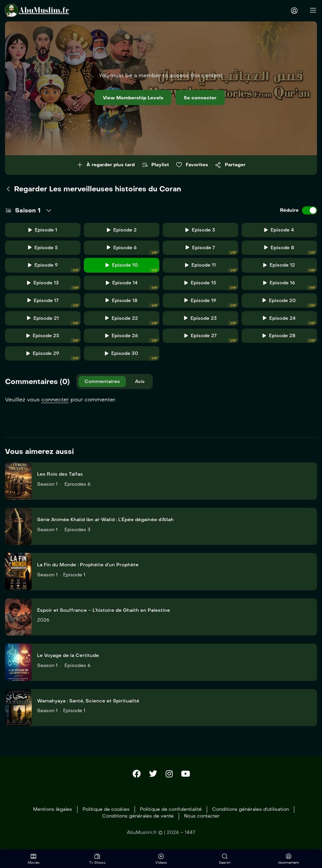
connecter (55, 403)
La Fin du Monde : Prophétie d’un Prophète (88, 568)
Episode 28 (290, 340)
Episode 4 (279, 230)
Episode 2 (122, 230)
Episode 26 (132, 340)
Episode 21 (54, 322)
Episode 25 (53, 340)
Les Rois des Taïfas (60, 477)
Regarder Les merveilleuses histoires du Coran (93, 189)
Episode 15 (211, 286)
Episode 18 (132, 304)
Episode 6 (133, 250)
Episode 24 (290, 322)
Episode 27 (211, 340)
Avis (142, 384)
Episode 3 (200, 230)
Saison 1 (28, 211)
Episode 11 (212, 268)
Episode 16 (290, 286)
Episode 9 (54, 268)
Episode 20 (290, 304)
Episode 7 (212, 250)
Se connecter (207, 98)
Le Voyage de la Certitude (68, 658)
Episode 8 (291, 250)
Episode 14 (133, 286)
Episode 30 (132, 358)
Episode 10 (133, 268)
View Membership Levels (128, 98)
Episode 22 (132, 322)
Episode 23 (211, 322)
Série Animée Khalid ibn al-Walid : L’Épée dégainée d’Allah (105, 523)
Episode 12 (290, 268)
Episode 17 (54, 304)
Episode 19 (211, 304)
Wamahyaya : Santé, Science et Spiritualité (88, 704)
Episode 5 (43, 248)
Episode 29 (53, 358)
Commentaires (103, 384)
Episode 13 (54, 286)
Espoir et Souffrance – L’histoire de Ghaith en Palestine (104, 613)
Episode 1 (43, 230)
